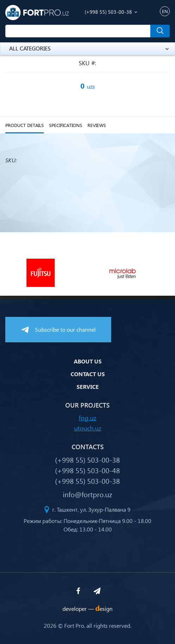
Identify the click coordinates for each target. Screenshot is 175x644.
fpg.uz (87, 418)
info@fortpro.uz (87, 494)
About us (88, 361)
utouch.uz (88, 428)
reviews (97, 125)
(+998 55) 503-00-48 (87, 470)
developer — (87, 609)
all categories (89, 48)
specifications (66, 125)
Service (88, 387)
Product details (25, 125)
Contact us (88, 374)
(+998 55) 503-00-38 (108, 12)
